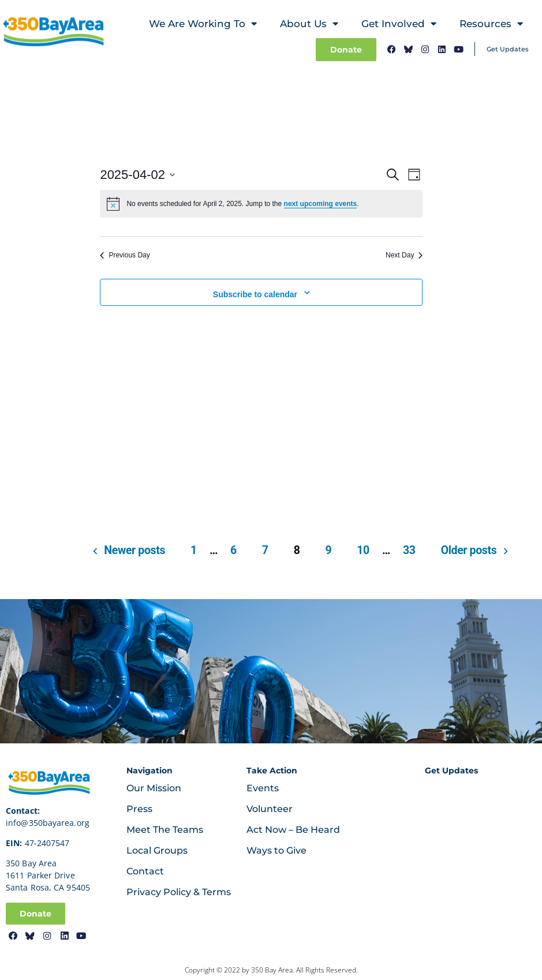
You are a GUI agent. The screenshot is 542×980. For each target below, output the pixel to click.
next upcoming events (321, 204)
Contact (145, 871)
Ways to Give (276, 850)
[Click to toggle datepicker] (137, 175)
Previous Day (125, 255)
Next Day (404, 255)
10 (363, 550)
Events (263, 788)
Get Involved (399, 24)
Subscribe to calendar (255, 294)
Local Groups (157, 850)
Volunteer (270, 809)
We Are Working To (203, 24)
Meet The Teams (165, 830)
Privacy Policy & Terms (179, 892)
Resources (491, 24)
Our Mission (154, 788)
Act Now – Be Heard (293, 830)
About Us (309, 24)
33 (409, 550)
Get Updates (508, 49)
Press (139, 809)
